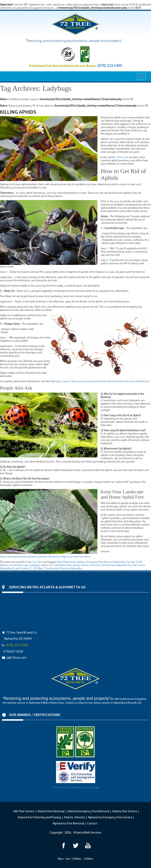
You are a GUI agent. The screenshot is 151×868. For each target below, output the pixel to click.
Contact (92, 824)
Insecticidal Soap (19, 565)
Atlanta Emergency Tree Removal (88, 812)
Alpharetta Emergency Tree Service (110, 818)
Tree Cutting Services (78, 565)
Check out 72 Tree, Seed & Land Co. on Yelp (76, 788)
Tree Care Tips (35, 562)
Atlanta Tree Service (125, 812)
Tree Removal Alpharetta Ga (116, 565)
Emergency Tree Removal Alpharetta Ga (108, 562)
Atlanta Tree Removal (51, 812)
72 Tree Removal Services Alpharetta (62, 569)
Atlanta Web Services (87, 833)
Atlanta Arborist (74, 818)
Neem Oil (47, 565)
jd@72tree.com (16, 658)
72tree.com (122, 157)
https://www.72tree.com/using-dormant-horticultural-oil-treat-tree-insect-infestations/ (103, 382)
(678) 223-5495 (110, 65)
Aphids (81, 562)
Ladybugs (35, 565)
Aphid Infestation (66, 562)
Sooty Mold (59, 565)
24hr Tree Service (24, 812)
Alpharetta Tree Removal (68, 824)
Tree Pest (95, 565)
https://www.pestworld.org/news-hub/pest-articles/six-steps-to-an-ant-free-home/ (45, 557)
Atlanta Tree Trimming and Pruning (39, 818)
